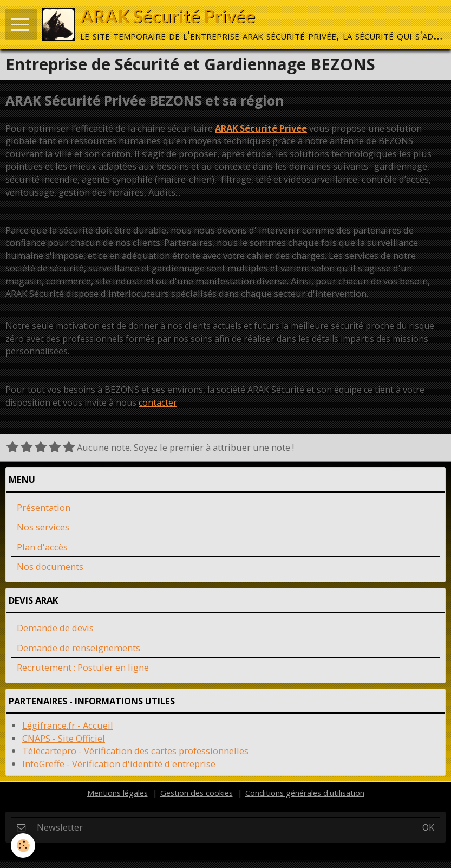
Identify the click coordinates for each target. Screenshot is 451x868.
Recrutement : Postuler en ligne (83, 667)
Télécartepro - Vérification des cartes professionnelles (135, 751)
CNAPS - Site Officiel (64, 738)
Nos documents (50, 566)
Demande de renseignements (79, 648)
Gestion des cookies (197, 793)
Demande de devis (55, 628)
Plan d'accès (42, 547)
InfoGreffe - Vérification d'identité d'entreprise (119, 764)
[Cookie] (23, 846)
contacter (158, 403)
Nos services (43, 527)
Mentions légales (117, 793)
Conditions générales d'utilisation (305, 793)
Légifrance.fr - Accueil (68, 725)
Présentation (44, 507)
